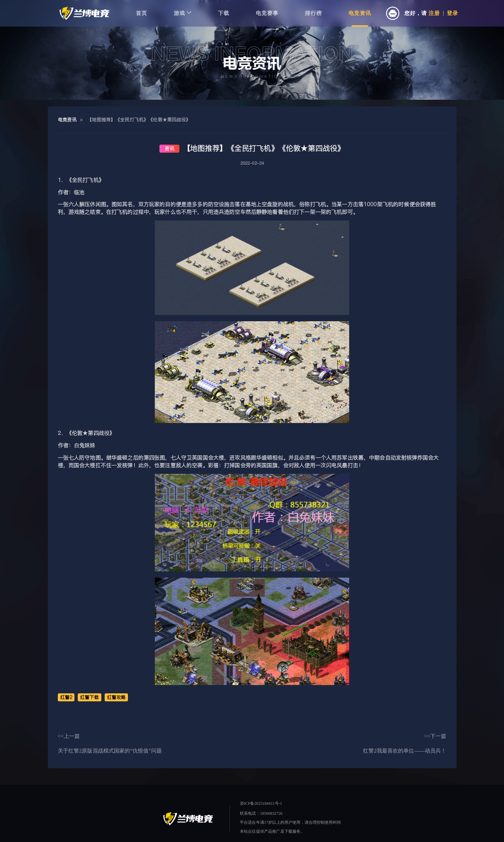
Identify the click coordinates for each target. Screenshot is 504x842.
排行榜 (313, 13)
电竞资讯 (360, 13)
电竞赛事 (267, 13)
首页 (142, 13)
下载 (224, 13)
